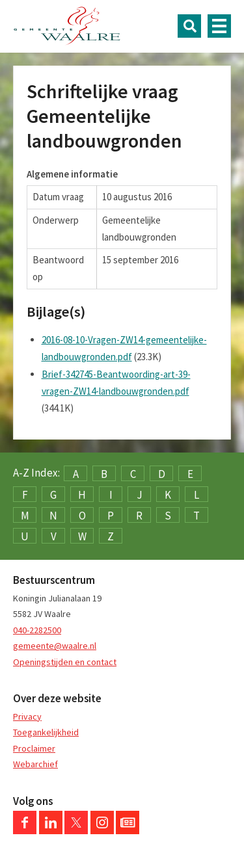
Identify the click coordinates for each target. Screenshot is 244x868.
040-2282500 (37, 630)
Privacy (27, 717)
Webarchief (35, 764)
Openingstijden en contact (65, 662)
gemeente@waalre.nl (55, 646)
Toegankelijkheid (46, 732)
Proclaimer (34, 748)
